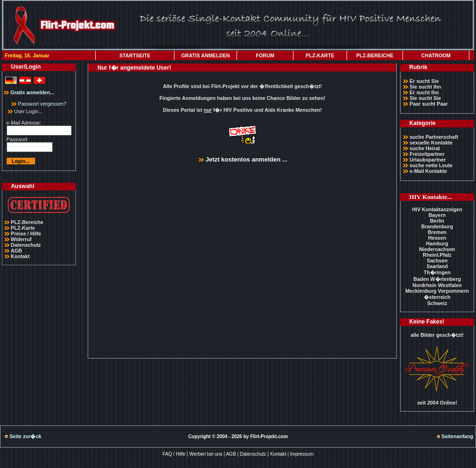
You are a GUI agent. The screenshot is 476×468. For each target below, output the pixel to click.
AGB (17, 251)
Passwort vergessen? (39, 104)
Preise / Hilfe (26, 234)
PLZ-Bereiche (27, 222)
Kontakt (20, 256)
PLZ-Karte (23, 228)
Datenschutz (26, 245)
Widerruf (21, 239)
